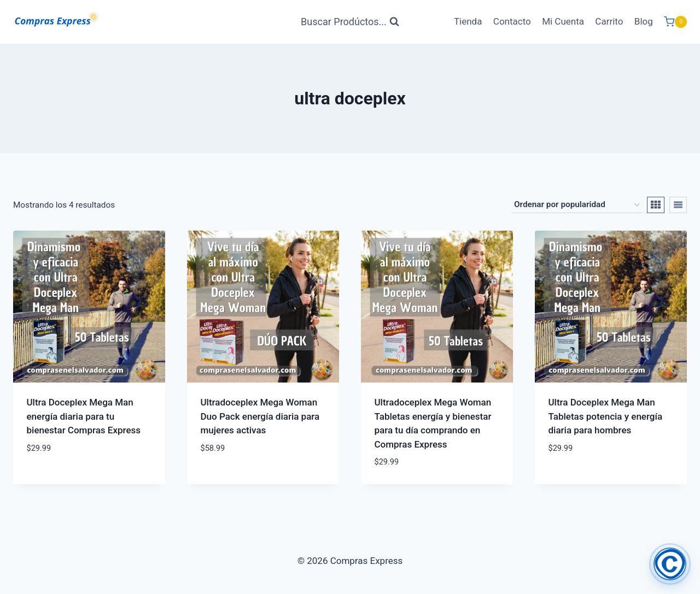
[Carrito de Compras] (675, 22)
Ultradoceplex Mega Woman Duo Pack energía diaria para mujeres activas (260, 416)
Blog (644, 21)
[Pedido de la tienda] (577, 205)
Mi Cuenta (563, 21)
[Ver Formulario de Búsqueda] (350, 22)
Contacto (512, 21)
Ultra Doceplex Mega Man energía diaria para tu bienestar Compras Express (84, 416)
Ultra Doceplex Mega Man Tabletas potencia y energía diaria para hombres (606, 416)
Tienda (468, 21)
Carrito (609, 21)
